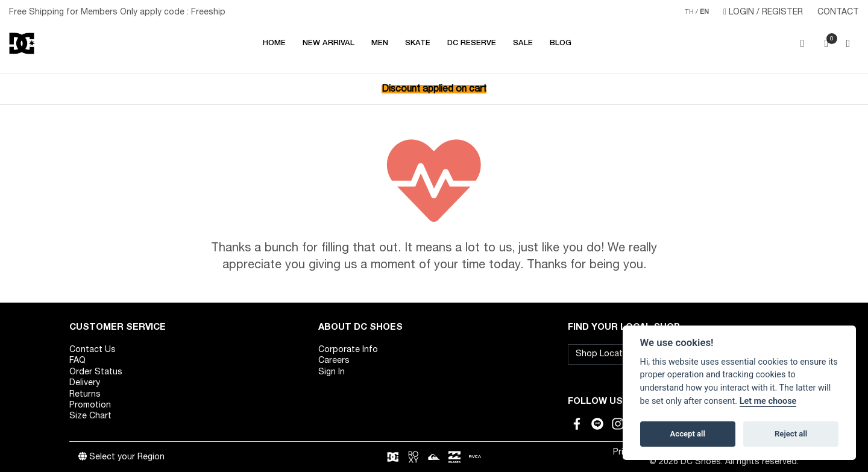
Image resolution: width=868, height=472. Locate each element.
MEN (380, 43)
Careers (334, 361)
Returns (85, 395)
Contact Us (93, 350)
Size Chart (90, 416)
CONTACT (838, 12)
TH (689, 12)
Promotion (90, 405)
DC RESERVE (472, 43)
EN (704, 12)
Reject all (791, 434)
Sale (523, 43)
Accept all (688, 434)
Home (274, 43)
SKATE (418, 43)
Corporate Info (348, 350)
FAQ (77, 361)
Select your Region (121, 457)
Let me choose (768, 401)
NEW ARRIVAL (329, 43)
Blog (561, 43)
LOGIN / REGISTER (763, 12)
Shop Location (605, 354)
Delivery (85, 383)
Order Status (96, 372)
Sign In (332, 372)
